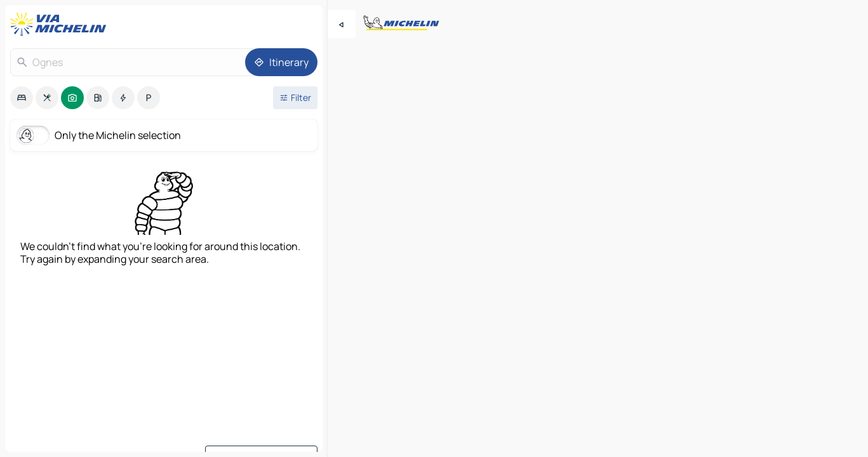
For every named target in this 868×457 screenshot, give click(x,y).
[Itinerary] (281, 62)
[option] (22, 98)
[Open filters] (295, 98)
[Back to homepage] (61, 24)
